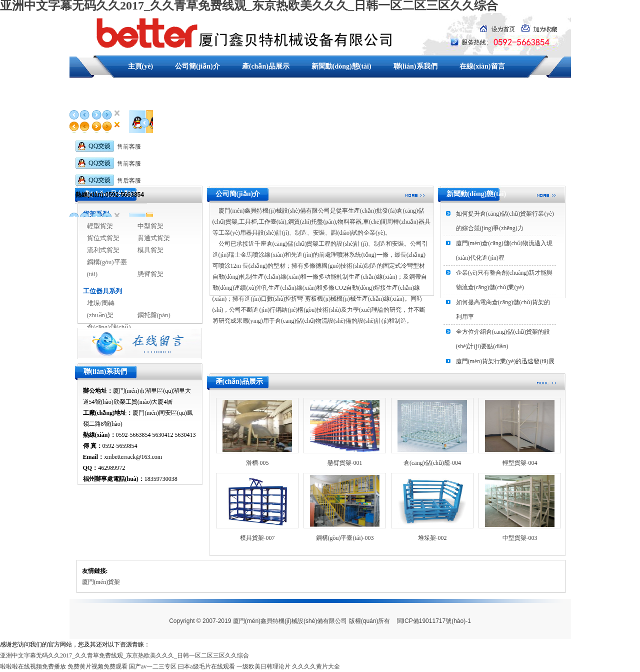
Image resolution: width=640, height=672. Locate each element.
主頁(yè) (141, 66)
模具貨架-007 (257, 538)
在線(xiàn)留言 (482, 66)
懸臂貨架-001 (345, 463)
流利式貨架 (103, 250)
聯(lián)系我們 (415, 66)
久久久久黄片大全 (316, 666)
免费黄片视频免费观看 (97, 666)
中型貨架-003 (520, 538)
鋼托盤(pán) (154, 315)
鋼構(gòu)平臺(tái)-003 (345, 538)
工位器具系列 (102, 291)
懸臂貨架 (150, 274)
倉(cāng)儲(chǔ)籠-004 (432, 463)
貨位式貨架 (103, 238)
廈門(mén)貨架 (101, 582)
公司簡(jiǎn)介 (197, 66)
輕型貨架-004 (520, 463)
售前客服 (108, 147)
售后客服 (108, 181)
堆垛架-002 (432, 538)
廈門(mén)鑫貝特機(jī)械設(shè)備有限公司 (290, 621)
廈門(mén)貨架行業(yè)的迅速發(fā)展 (505, 361)
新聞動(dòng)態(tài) (341, 66)
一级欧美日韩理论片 (263, 666)
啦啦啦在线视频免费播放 (33, 666)
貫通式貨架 (154, 238)
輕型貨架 (100, 226)
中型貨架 (150, 226)
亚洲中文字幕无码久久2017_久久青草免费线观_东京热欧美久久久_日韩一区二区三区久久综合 (124, 655)
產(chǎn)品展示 (266, 66)
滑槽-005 (257, 463)
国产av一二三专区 (153, 666)
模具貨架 (150, 250)
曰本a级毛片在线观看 (206, 666)
